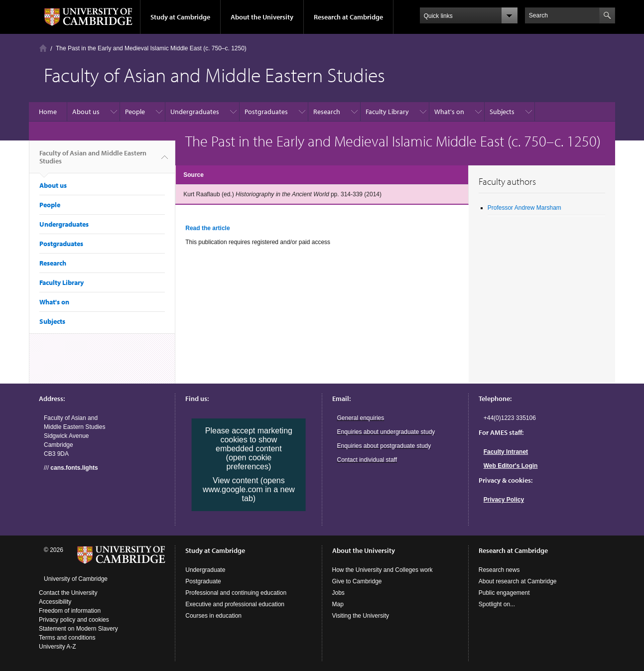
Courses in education (213, 616)
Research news (499, 570)
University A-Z (58, 647)
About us (86, 112)
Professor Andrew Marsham (524, 208)
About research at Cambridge (518, 581)
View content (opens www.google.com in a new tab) (249, 489)
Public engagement (504, 593)
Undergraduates (195, 112)
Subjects (502, 112)
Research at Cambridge (348, 17)
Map (338, 604)
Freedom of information (70, 611)
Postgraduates (266, 112)
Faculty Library (387, 112)
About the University (262, 17)
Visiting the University (361, 616)
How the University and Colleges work (383, 570)
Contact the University (68, 593)
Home (43, 48)
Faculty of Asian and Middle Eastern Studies (93, 161)
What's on (449, 112)
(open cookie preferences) (249, 462)
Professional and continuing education (236, 593)
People (135, 112)
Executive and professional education (235, 604)
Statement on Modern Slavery (78, 629)
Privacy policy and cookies (74, 620)
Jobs (338, 593)
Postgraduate (203, 581)
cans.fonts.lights (74, 468)
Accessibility (55, 602)
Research (327, 112)
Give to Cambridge (357, 581)
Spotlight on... (497, 604)
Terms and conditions (67, 638)
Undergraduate (205, 570)
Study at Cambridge (180, 17)
